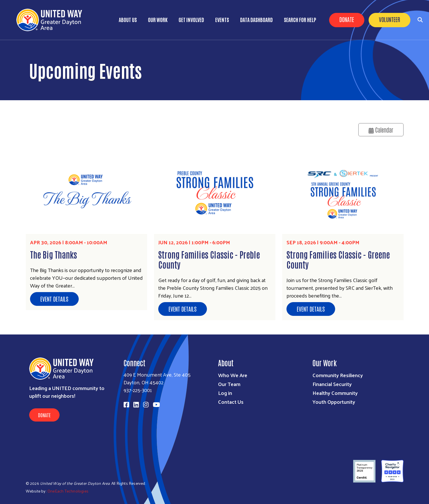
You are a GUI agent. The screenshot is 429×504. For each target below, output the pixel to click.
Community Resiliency (338, 375)
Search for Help (300, 19)
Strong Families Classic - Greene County (338, 259)
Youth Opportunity (334, 402)
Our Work (158, 19)
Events (222, 19)
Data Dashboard (256, 19)
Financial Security (332, 384)
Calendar (381, 130)
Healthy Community (335, 393)
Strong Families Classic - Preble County (209, 259)
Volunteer (390, 19)
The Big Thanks (54, 254)
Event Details (54, 299)
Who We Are (233, 375)
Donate (347, 19)
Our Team (229, 384)
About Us (128, 19)
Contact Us (231, 402)
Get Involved (191, 19)
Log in (225, 393)
